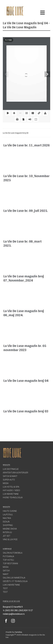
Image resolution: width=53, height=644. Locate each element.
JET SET (7, 536)
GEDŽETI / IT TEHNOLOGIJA (15, 581)
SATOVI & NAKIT (10, 476)
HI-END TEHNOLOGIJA (13, 498)
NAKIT (6, 574)
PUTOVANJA (8, 556)
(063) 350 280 (11, 610)
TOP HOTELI (8, 560)
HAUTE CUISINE (10, 511)
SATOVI (6, 571)
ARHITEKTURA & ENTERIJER (15, 473)
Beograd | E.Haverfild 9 (13, 607)
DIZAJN (6, 522)
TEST (5, 588)
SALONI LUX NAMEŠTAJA (14, 578)
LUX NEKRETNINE (11, 494)
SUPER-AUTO (9, 480)
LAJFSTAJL (8, 515)
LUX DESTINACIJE (11, 469)
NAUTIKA (7, 518)
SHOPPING (8, 525)
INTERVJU (7, 532)
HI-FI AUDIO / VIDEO (11, 490)
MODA (6, 483)
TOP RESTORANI (10, 563)
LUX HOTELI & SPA (11, 487)
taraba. (19, 632)
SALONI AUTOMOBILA (13, 553)
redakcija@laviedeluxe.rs (14, 614)
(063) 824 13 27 (26, 610)
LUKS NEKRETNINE (11, 585)
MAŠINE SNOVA (10, 529)
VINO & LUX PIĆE (10, 539)
